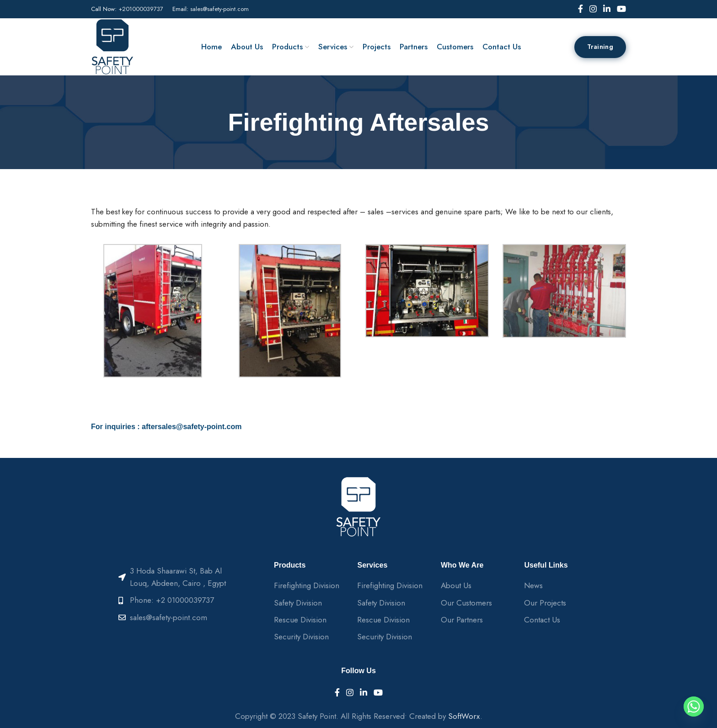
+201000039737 (141, 9)
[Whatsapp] (694, 707)
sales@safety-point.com (219, 9)
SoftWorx (464, 716)
